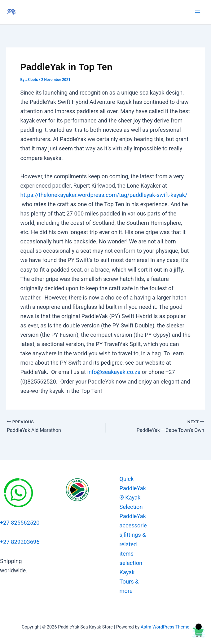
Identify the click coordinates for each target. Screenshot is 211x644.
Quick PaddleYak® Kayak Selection (133, 493)
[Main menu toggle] (198, 12)
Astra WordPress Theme (165, 627)
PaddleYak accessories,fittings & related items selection (133, 539)
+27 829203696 (20, 542)
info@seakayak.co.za (114, 372)
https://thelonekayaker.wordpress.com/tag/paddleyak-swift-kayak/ (104, 195)
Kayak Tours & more (129, 582)
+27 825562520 (20, 523)
